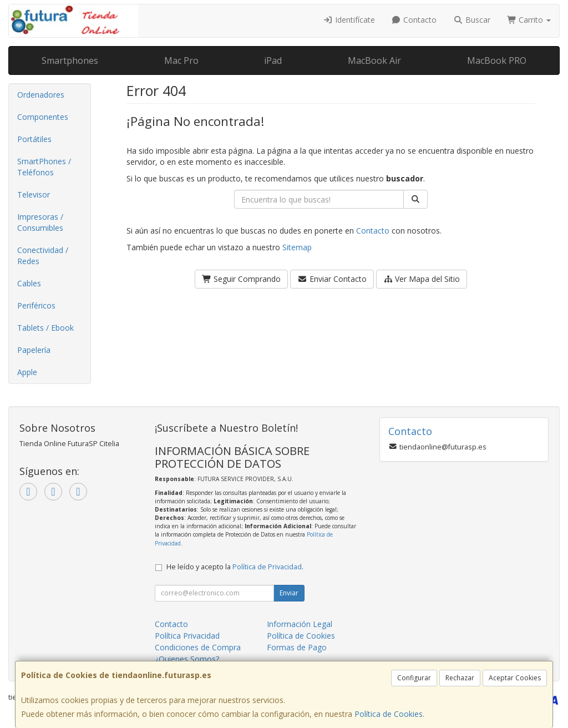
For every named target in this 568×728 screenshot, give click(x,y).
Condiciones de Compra (198, 647)
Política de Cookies (389, 714)
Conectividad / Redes (43, 256)
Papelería (34, 350)
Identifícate (349, 20)
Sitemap (297, 247)
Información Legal (300, 624)
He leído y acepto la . (235, 567)
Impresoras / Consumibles (40, 222)
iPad (273, 60)
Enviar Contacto (332, 279)
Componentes (43, 117)
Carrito (529, 20)
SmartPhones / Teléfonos (44, 167)
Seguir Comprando (242, 279)
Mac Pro (181, 60)
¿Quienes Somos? (187, 659)
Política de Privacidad (267, 567)
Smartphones (70, 60)
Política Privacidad (187, 636)
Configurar (414, 678)
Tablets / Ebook (45, 328)
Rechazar (460, 678)
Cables (29, 283)
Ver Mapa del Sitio (422, 279)
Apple (27, 372)
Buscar (472, 20)
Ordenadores (41, 95)
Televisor (34, 194)
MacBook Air (374, 60)
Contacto (414, 20)
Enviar (289, 593)
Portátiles (34, 139)
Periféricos (36, 305)
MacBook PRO (497, 60)
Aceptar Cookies (515, 678)
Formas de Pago (297, 647)
